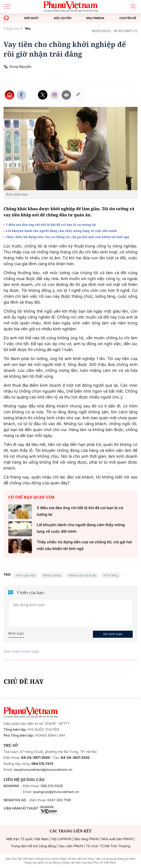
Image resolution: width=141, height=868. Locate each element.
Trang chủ (11, 29)
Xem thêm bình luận (21, 651)
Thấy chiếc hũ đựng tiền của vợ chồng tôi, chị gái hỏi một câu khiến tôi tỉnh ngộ (68, 237)
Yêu (28, 29)
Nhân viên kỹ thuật (83, 575)
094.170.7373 (42, 764)
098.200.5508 (52, 786)
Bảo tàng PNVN (86, 839)
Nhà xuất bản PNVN (117, 839)
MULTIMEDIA (95, 18)
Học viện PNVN (71, 846)
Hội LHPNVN (61, 839)
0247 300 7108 (59, 800)
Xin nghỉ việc (27, 575)
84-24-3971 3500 (36, 758)
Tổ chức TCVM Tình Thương (108, 846)
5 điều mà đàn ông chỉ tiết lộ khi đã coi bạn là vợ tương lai (51, 225)
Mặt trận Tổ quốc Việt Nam (27, 839)
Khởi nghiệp (53, 575)
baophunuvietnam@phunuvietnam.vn (43, 770)
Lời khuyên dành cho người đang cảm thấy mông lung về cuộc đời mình (61, 231)
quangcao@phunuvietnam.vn (56, 792)
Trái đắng (112, 575)
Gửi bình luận (113, 634)
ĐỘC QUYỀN (62, 18)
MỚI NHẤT (32, 18)
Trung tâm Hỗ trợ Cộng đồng (33, 846)
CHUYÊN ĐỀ (128, 18)
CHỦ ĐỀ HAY (24, 681)
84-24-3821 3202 (75, 758)
